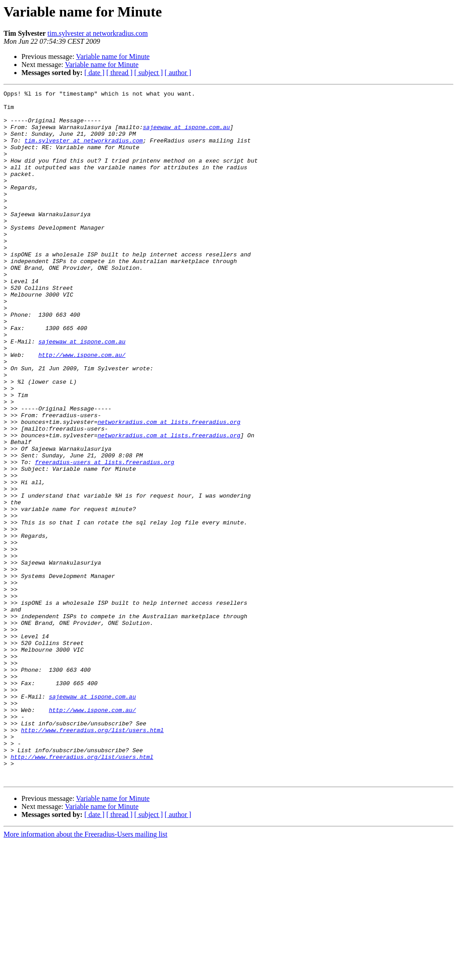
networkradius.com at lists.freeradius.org (169, 489)
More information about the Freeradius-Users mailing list (85, 972)
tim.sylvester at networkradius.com (98, 33)
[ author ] (178, 73)
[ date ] (94, 73)
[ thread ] (119, 73)
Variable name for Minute (113, 57)
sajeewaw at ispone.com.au (186, 135)
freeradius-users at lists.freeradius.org (104, 537)
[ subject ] (149, 73)
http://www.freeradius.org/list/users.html (92, 859)
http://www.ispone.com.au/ (82, 408)
